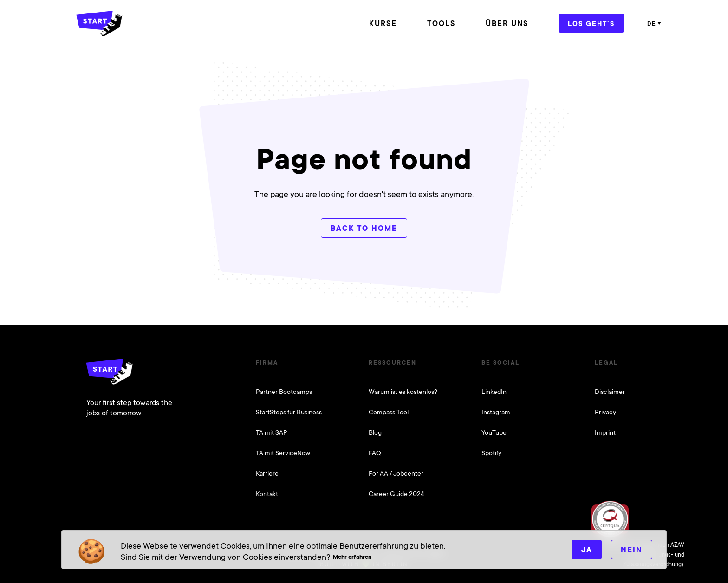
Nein (632, 550)
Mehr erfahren (352, 557)
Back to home (364, 228)
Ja (587, 550)
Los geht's (591, 23)
